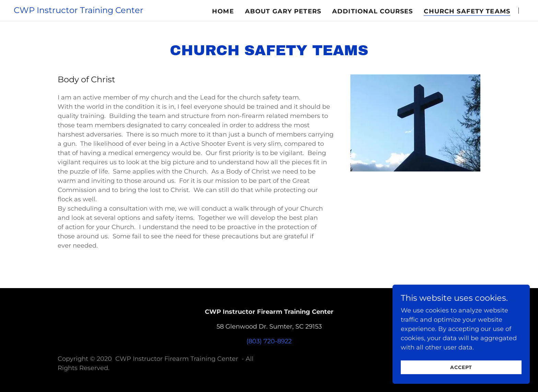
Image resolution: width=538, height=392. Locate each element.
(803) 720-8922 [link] (269, 341)
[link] (79, 11)
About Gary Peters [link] (283, 11)
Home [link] (223, 11)
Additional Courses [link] (372, 11)
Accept (461, 381)
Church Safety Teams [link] (467, 11)
